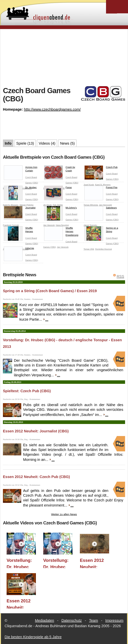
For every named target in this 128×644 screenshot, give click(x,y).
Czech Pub (101, 168)
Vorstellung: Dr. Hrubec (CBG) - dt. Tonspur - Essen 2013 (56, 563)
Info (8, 143)
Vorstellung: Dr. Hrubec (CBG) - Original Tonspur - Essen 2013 (19, 563)
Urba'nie (19, 249)
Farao (58, 188)
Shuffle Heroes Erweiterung (61, 232)
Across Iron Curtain (21, 170)
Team (93, 620)
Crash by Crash (60, 170)
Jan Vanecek (63, 247)
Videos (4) (47, 143)
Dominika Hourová (103, 249)
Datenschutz (72, 620)
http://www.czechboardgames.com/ (52, 109)
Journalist (20, 209)
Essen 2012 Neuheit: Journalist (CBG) (36, 431)
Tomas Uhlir (89, 249)
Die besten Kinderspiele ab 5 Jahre (33, 637)
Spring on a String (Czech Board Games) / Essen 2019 (50, 291)
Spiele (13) (25, 143)
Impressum (114, 620)
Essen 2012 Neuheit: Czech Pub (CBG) (36, 477)
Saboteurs (101, 209)
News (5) (67, 143)
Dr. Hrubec (20, 188)
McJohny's (60, 209)
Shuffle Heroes (18, 231)
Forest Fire (101, 188)
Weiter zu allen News (64, 514)
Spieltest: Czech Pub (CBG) (27, 391)
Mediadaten (45, 620)
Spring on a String (101, 231)
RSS (120, 276)
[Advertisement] (65, 57)
